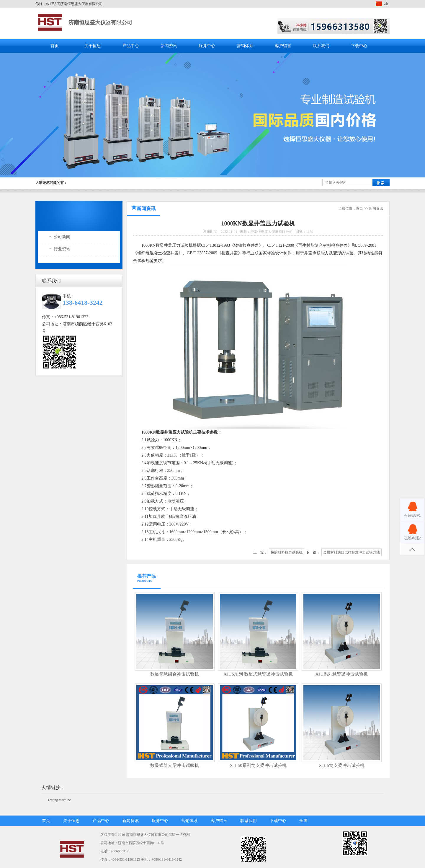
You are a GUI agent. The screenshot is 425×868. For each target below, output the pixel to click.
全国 (303, 821)
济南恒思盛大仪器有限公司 (100, 22)
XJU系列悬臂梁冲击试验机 (342, 674)
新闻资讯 (169, 46)
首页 (55, 46)
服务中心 (207, 46)
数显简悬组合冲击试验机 (175, 674)
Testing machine (59, 800)
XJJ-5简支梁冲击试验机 (342, 765)
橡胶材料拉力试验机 (287, 552)
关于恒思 (93, 46)
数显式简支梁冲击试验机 (175, 765)
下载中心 (359, 46)
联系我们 (321, 46)
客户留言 (283, 46)
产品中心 (131, 46)
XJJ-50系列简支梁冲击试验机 (258, 765)
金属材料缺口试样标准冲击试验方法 (352, 552)
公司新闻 (62, 237)
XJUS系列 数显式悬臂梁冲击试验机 (258, 674)
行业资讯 (62, 249)
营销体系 (245, 46)
